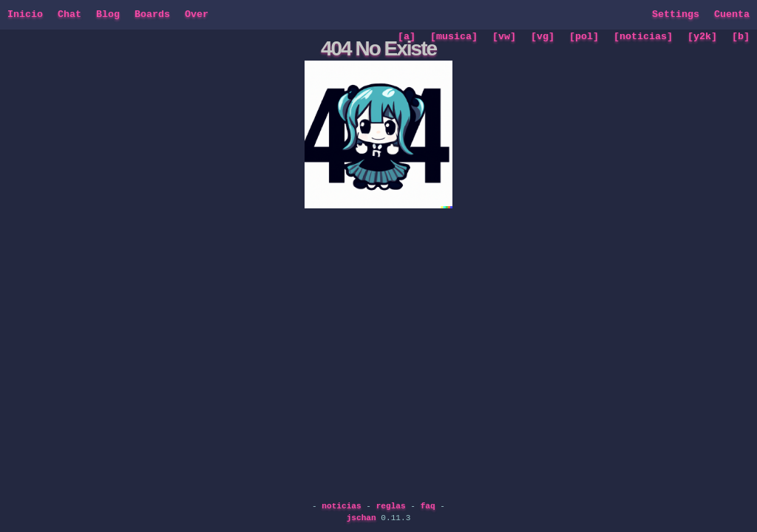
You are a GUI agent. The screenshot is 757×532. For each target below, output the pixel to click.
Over (197, 15)
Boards (152, 15)
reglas (391, 506)
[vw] (504, 37)
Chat (69, 15)
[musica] (454, 37)
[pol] (584, 37)
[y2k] (702, 37)
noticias (341, 506)
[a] (407, 37)
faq (428, 506)
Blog (108, 15)
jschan (361, 518)
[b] (741, 37)
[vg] (543, 37)
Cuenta (732, 15)
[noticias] (643, 37)
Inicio (25, 15)
